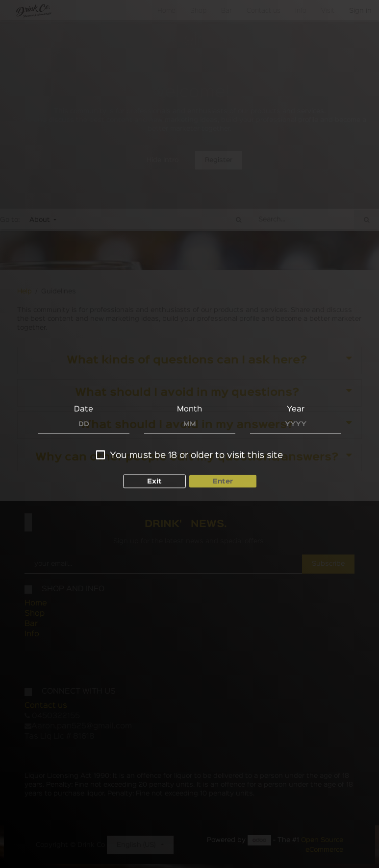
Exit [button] (154, 482)
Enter (223, 482)
